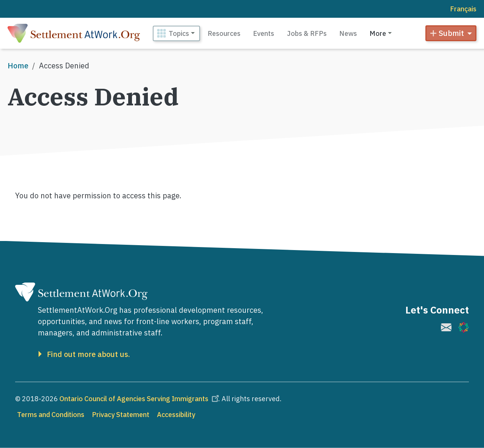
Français (463, 9)
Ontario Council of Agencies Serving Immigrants (140, 399)
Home (18, 66)
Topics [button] (179, 33)
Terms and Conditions (51, 415)
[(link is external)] (446, 327)
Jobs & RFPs (307, 33)
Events (264, 33)
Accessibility (176, 415)
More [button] (378, 33)
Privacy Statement (121, 415)
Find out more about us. (88, 354)
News (348, 33)
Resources (224, 33)
